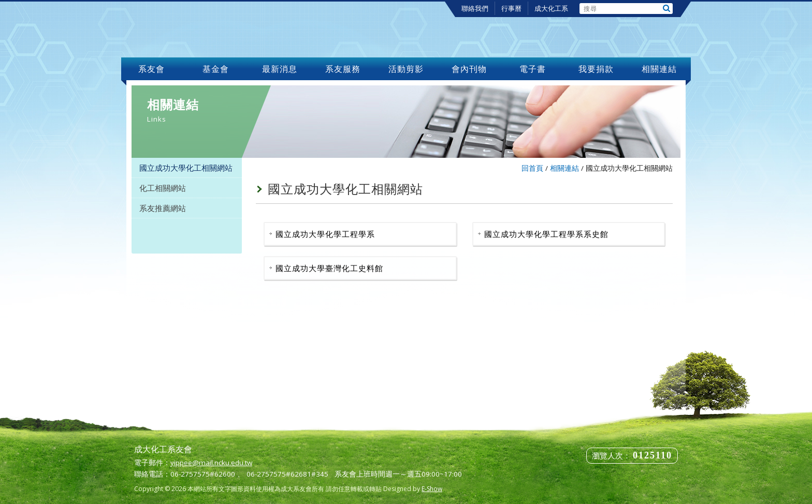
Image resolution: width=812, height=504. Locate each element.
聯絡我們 (475, 8)
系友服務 (343, 69)
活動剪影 (406, 69)
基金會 (216, 69)
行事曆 (511, 8)
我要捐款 (596, 69)
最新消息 (280, 69)
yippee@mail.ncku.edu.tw (211, 463)
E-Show (432, 489)
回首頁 (532, 168)
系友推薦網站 (163, 208)
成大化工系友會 (206, 29)
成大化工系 (551, 8)
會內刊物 (469, 69)
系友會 (153, 69)
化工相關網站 (163, 188)
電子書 (533, 69)
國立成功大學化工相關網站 (186, 168)
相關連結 (659, 69)
